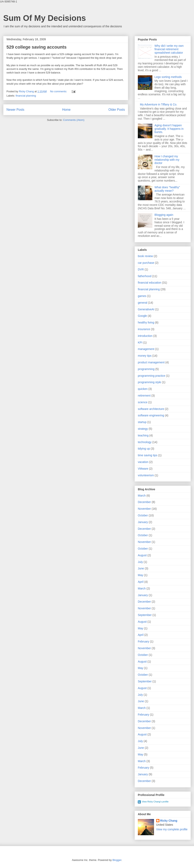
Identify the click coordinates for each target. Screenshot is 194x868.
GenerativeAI (146, 309)
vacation (143, 462)
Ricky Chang (169, 821)
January (143, 522)
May (140, 575)
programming (146, 369)
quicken (143, 389)
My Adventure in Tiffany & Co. (159, 104)
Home (66, 110)
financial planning (26, 96)
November (144, 509)
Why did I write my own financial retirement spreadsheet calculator (169, 49)
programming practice (151, 376)
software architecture (151, 409)
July (140, 562)
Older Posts (117, 110)
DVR (141, 269)
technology (145, 442)
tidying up (144, 449)
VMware (143, 469)
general (143, 303)
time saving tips (148, 455)
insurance (144, 329)
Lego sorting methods (168, 77)
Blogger (117, 860)
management (146, 349)
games (142, 296)
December (144, 502)
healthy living (146, 322)
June (141, 568)
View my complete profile (172, 829)
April (141, 582)
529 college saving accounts (36, 47)
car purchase (146, 263)
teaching (143, 435)
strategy (143, 429)
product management (151, 362)
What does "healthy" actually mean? (167, 189)
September (145, 615)
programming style (149, 382)
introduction (145, 336)
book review (145, 256)
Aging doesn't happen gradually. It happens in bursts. (169, 129)
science (143, 402)
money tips (145, 356)
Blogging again (164, 215)
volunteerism (146, 475)
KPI (140, 343)
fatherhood (145, 276)
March (142, 496)
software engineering (151, 415)
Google (142, 316)
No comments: (59, 91)
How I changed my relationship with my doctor (167, 160)
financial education (150, 283)
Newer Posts (15, 110)
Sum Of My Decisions (45, 18)
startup (142, 422)
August (142, 555)
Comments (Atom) (74, 120)
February (143, 641)
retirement (144, 396)
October (143, 515)
